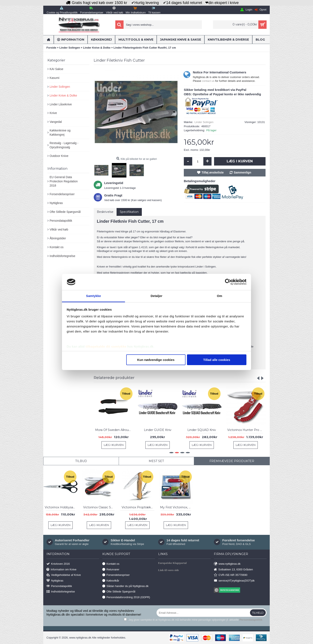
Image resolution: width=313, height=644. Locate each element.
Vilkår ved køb (59, 229)
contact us (208, 81)
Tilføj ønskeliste (213, 172)
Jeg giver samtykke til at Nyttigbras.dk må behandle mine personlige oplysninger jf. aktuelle (193, 620)
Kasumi (55, 78)
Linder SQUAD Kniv (202, 430)
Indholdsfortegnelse (62, 256)
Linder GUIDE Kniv (158, 430)
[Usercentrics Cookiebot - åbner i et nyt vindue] (228, 282)
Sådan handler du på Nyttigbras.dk (125, 586)
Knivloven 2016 (58, 564)
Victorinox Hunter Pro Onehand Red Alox (247, 430)
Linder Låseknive (61, 104)
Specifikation (129, 212)
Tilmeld (258, 613)
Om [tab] (219, 296)
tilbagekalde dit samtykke (106, 347)
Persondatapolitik (61, 221)
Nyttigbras (56, 203)
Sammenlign (242, 172)
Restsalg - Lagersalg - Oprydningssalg (64, 145)
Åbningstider (58, 238)
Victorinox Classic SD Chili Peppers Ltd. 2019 (100, 507)
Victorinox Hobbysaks (60, 507)
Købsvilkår (111, 581)
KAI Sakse (56, 69)
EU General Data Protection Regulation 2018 (64, 181)
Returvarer (111, 569)
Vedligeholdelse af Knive (64, 575)
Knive (53, 113)
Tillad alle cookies (217, 360)
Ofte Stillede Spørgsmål (65, 212)
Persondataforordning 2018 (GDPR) (126, 597)
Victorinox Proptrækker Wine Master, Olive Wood (138, 507)
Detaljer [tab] (156, 296)
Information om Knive (61, 569)
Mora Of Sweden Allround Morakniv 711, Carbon (114, 430)
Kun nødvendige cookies (156, 360)
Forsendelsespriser (62, 194)
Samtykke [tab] (94, 296)
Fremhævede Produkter (232, 461)
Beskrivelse (105, 212)
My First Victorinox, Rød (176, 507)
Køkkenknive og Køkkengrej (60, 133)
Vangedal (56, 122)
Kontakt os (57, 247)
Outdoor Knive (59, 156)
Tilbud (81, 461)
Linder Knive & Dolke (63, 95)
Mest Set (156, 461)
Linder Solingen (60, 87)
